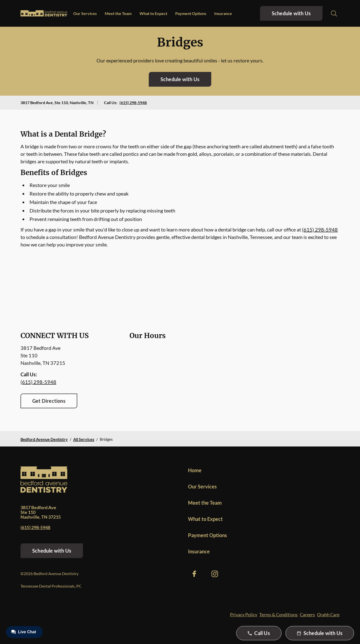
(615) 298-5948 (133, 103)
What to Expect (153, 13)
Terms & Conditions (278, 615)
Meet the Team (118, 13)
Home (195, 470)
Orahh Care (328, 615)
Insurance (223, 13)
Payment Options (191, 13)
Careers (307, 615)
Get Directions (49, 401)
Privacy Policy (244, 615)
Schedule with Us (291, 13)
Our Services (85, 13)
